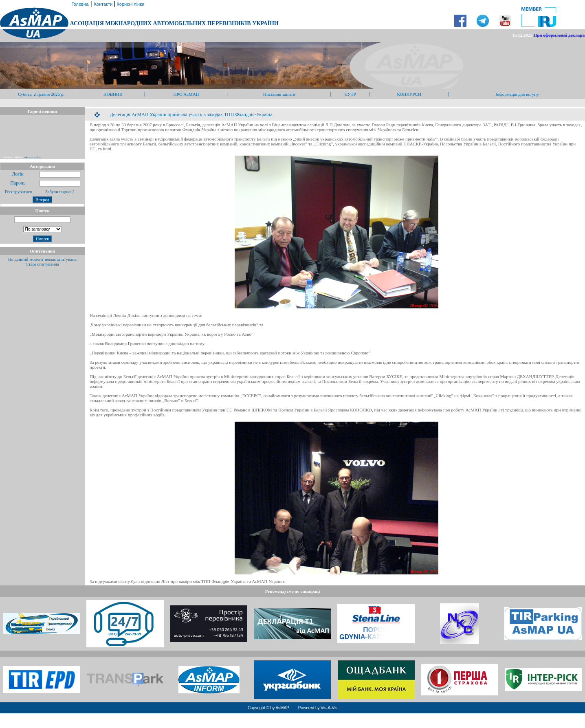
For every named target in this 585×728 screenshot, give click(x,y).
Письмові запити (279, 94)
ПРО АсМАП (186, 94)
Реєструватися (18, 191)
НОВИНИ (113, 94)
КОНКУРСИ (409, 94)
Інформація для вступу (517, 94)
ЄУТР (350, 94)
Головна (79, 4)
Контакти (104, 4)
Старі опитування (43, 264)
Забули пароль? (60, 191)
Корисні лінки (130, 4)
